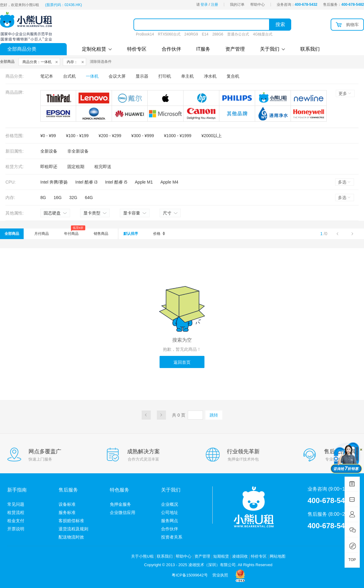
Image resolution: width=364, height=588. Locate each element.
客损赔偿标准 (71, 521)
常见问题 (16, 504)
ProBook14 (145, 34)
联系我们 (310, 49)
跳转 (214, 415)
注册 (214, 5)
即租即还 (49, 167)
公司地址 (170, 512)
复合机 (233, 76)
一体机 (92, 76)
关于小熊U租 (142, 556)
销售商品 (101, 234)
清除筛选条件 (101, 62)
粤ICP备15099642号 (190, 575)
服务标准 (67, 512)
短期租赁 (221, 556)
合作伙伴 (171, 49)
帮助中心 (258, 5)
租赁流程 (16, 512)
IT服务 (203, 49)
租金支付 (16, 521)
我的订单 (237, 5)
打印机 (165, 76)
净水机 (210, 76)
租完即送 (103, 167)
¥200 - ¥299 (110, 136)
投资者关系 (172, 537)
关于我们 (273, 49)
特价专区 (137, 49)
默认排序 (131, 234)
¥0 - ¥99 (48, 136)
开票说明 (16, 529)
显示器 (142, 76)
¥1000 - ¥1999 (178, 136)
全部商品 (12, 234)
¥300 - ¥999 (143, 136)
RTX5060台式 (169, 34)
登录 (204, 5)
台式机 (69, 76)
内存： (72, 62)
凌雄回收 (240, 556)
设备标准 (67, 504)
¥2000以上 (212, 136)
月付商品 (42, 234)
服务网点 (170, 521)
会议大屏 (117, 76)
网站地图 (278, 556)
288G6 (218, 34)
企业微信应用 (123, 512)
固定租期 (76, 167)
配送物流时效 (71, 537)
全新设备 (49, 151)
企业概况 (170, 504)
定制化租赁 (97, 49)
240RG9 (191, 34)
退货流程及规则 (73, 529)
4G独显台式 (263, 34)
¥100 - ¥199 (77, 136)
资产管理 (235, 49)
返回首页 (182, 362)
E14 (205, 34)
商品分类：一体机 (37, 62)
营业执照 (220, 575)
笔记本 (47, 76)
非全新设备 (78, 151)
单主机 (187, 76)
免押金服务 (120, 504)
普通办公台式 (238, 34)
